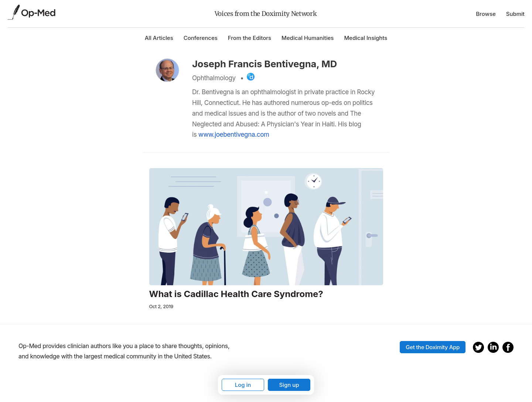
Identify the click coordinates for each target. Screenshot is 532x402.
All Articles (159, 38)
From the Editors (250, 38)
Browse (486, 14)
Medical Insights (366, 38)
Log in (243, 385)
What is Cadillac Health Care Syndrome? (236, 294)
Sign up (289, 385)
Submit (515, 14)
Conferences (201, 38)
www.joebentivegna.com (234, 134)
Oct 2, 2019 (161, 306)
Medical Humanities (308, 38)
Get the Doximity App (433, 347)
